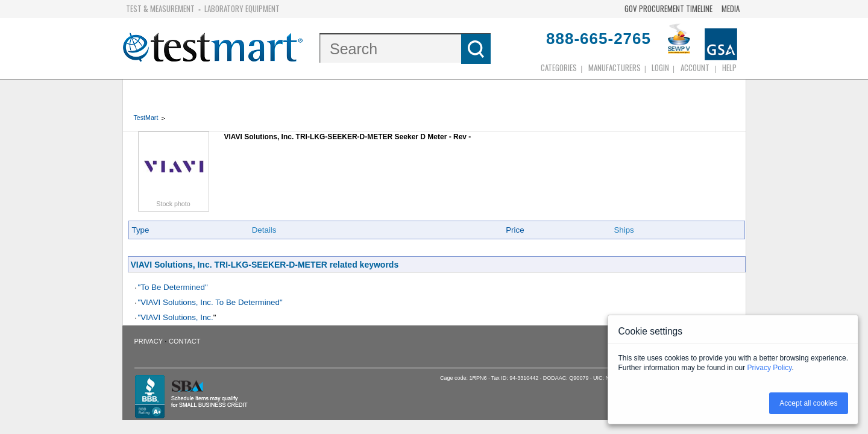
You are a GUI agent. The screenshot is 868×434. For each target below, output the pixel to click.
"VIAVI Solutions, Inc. (176, 317)
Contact (184, 341)
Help (729, 68)
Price (515, 230)
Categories (559, 68)
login (660, 68)
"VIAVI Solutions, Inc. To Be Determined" (210, 302)
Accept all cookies (808, 403)
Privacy (149, 341)
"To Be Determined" (173, 287)
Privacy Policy (770, 368)
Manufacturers (615, 68)
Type (141, 230)
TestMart (146, 118)
